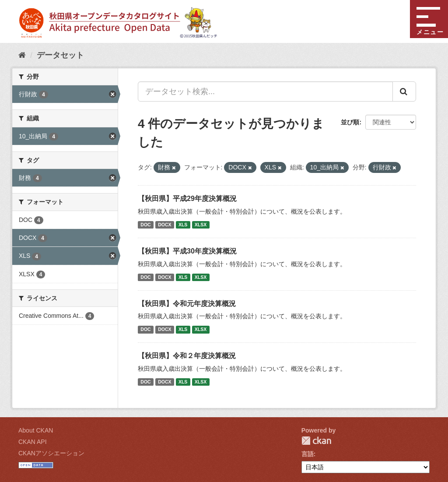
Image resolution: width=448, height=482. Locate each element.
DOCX (164, 225)
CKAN (316, 441)
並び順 (350, 122)
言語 (308, 454)
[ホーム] (22, 55)
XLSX (201, 225)
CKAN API (33, 442)
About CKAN (36, 430)
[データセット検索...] (265, 91)
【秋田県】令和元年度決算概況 (187, 304)
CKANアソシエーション (51, 453)
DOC (145, 225)
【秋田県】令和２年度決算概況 (187, 356)
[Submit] (404, 91)
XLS (183, 225)
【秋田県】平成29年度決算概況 (187, 199)
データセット (60, 55)
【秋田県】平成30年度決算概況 (187, 251)
